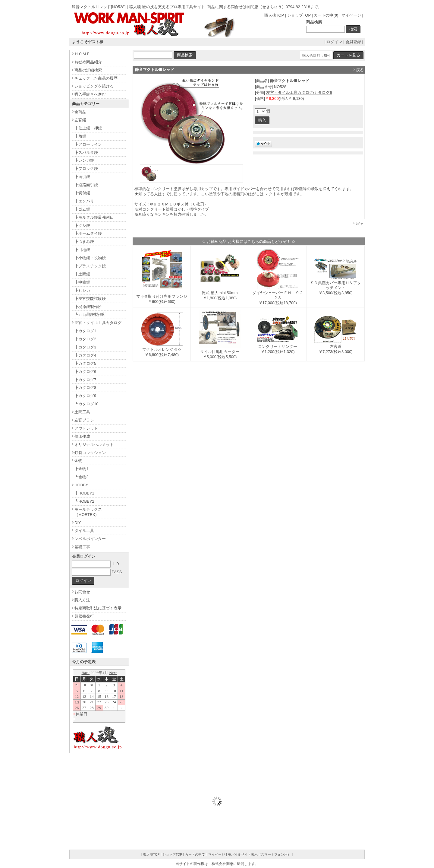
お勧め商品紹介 (88, 62)
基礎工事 (82, 547)
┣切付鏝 (82, 193)
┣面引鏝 (82, 177)
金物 (78, 461)
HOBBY (81, 485)
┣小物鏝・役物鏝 (90, 258)
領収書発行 (84, 616)
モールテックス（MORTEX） (88, 512)
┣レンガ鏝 (84, 160)
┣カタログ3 (85, 347)
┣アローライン (88, 144)
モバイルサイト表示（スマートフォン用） (259, 854)
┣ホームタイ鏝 (88, 233)
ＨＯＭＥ (82, 54)
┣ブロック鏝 (86, 169)
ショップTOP (299, 15)
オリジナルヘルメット (94, 445)
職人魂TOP (274, 15)
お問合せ (82, 592)
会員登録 (353, 42)
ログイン (334, 42)
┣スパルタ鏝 (86, 153)
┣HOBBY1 (84, 493)
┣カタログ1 (85, 331)
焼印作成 (82, 436)
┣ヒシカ (82, 290)
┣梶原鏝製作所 (88, 307)
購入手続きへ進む (90, 94)
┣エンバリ (84, 201)
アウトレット (86, 428)
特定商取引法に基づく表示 (98, 608)
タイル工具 (84, 531)
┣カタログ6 (85, 372)
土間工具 (82, 412)
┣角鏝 (80, 136)
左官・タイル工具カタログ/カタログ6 (299, 92)
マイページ (351, 15)
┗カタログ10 (86, 404)
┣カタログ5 (85, 363)
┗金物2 (81, 477)
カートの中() (326, 15)
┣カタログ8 (85, 388)
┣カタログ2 (85, 339)
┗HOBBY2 (84, 501)
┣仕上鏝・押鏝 (88, 128)
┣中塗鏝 (82, 282)
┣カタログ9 (85, 396)
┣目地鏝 (82, 250)
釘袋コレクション (90, 453)
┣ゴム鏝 (82, 209)
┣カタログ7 (85, 380)
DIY (78, 523)
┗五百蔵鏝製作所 (90, 315)
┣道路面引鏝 (86, 185)
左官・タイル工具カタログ (98, 323)
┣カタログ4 (85, 355)
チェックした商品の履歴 (96, 78)
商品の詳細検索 (88, 70)
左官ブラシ (84, 420)
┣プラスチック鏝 (90, 266)
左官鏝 (80, 120)
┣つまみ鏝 (84, 242)
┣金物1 (81, 469)
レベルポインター (90, 539)
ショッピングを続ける (94, 86)
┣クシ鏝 (82, 226)
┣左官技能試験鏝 (90, 299)
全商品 (80, 112)
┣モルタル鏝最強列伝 (94, 217)
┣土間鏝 (82, 274)
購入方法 (82, 600)
